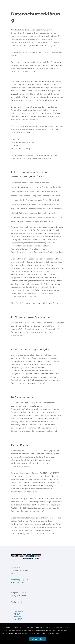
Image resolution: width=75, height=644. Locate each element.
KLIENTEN (18, 617)
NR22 (22, 602)
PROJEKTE (18, 611)
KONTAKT (18, 619)
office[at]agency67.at (20, 580)
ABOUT (17, 614)
